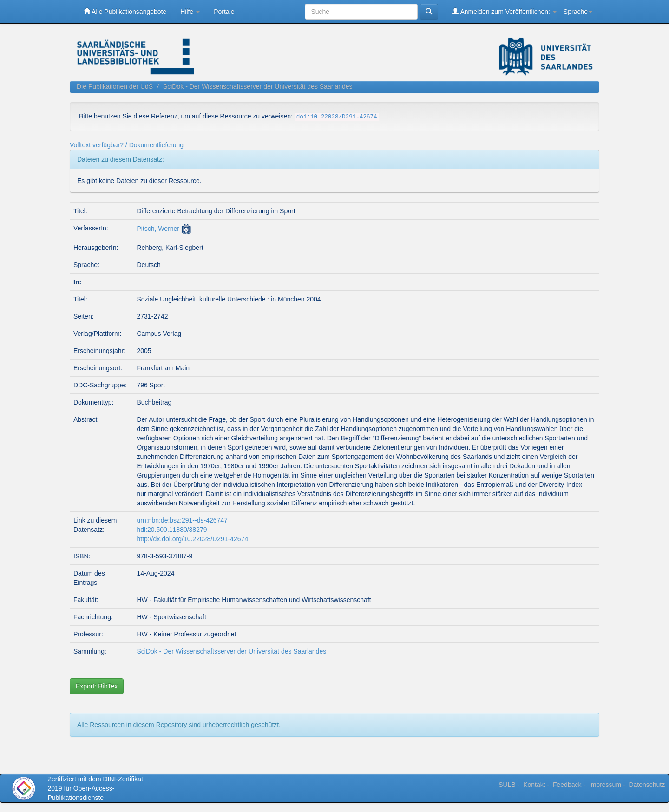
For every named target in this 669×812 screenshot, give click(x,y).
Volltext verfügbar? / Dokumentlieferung (127, 145)
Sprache (578, 12)
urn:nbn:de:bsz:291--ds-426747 (182, 520)
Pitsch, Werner (158, 229)
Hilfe (190, 12)
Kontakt (534, 785)
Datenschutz (647, 785)
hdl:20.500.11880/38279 (172, 530)
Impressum (605, 785)
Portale (224, 12)
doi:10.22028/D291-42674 (337, 117)
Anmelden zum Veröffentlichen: (504, 11)
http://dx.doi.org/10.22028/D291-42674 (192, 539)
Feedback (567, 785)
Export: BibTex (97, 686)
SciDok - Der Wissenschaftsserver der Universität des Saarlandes (258, 86)
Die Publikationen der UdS (115, 86)
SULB (507, 785)
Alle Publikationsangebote (125, 11)
